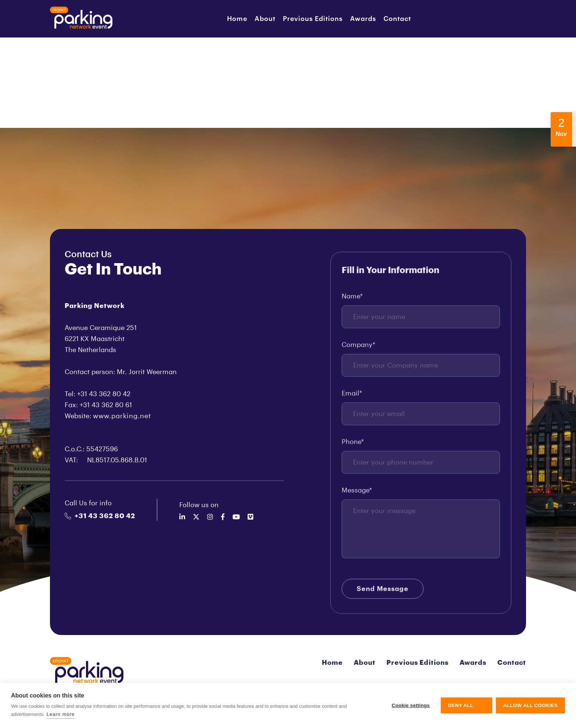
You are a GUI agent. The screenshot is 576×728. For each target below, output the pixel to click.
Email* (352, 395)
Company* (359, 347)
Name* (352, 298)
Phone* (353, 444)
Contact (397, 19)
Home (237, 19)
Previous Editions (313, 19)
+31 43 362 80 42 (100, 516)
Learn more (61, 714)
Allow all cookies (530, 705)
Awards (363, 19)
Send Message (383, 591)
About (265, 19)
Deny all (461, 705)
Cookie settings (411, 705)
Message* (357, 492)
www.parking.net (122, 416)
